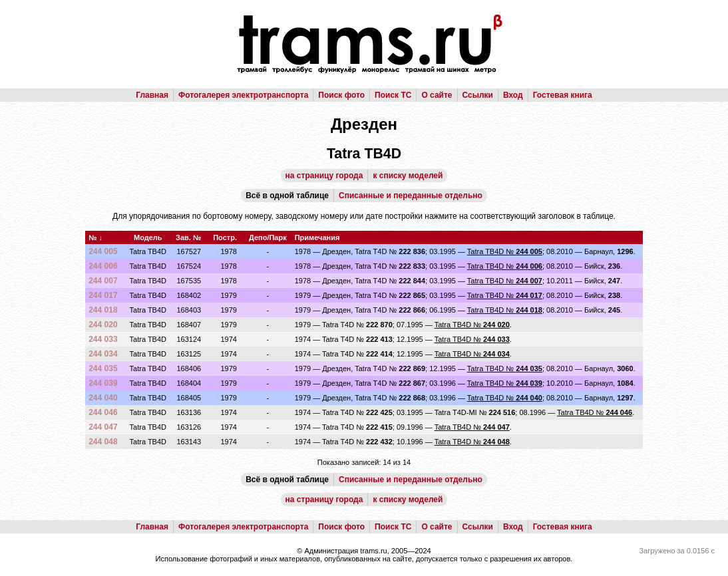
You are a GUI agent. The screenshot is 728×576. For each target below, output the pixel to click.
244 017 (103, 295)
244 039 (103, 383)
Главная (152, 95)
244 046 (103, 412)
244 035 (103, 368)
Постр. (225, 237)
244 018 (103, 310)
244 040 (103, 398)
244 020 (103, 325)
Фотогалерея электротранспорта (243, 95)
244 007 (103, 281)
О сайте (437, 95)
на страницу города (324, 176)
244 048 (103, 442)
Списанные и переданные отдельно (411, 196)
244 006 (103, 266)
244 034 (103, 354)
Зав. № (188, 237)
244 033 (103, 339)
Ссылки (478, 95)
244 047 (103, 427)
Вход (513, 95)
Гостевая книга (563, 95)
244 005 (103, 251)
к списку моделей (408, 176)
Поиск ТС (393, 95)
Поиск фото (341, 95)
